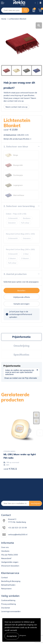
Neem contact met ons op (16, 107)
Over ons (5, 547)
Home (4, 19)
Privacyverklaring (8, 604)
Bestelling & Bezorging (11, 581)
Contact (4, 577)
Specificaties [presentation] (21, 355)
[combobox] (12, 10)
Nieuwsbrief (6, 558)
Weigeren (23, 635)
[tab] (21, 337)
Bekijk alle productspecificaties (17, 139)
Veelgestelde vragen (10, 562)
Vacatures (5, 551)
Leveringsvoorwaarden (11, 611)
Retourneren (6, 589)
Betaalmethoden (8, 585)
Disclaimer (6, 608)
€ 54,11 (10, 469)
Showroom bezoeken (10, 566)
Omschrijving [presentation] (21, 346)
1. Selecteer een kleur (16, 146)
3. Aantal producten (15, 274)
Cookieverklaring (8, 600)
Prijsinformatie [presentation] (21, 337)
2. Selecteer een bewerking (19, 206)
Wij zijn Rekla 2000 (10, 555)
